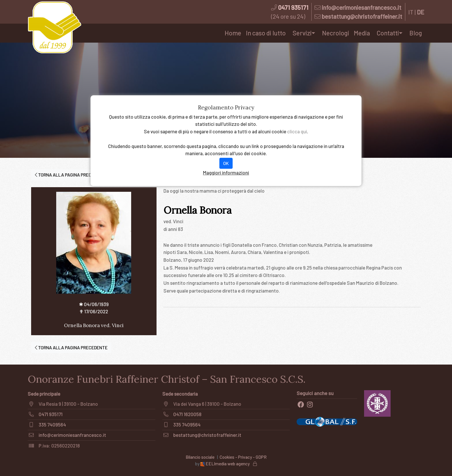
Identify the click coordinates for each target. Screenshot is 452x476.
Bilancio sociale (200, 457)
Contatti (388, 33)
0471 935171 (293, 7)
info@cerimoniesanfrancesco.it (361, 7)
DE (421, 12)
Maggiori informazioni (226, 172)
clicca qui (297, 131)
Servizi (302, 33)
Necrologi (336, 33)
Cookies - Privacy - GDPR (243, 457)
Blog (416, 33)
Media (362, 33)
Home (233, 33)
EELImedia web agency (225, 464)
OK (226, 163)
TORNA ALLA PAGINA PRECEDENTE (71, 175)
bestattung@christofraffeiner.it (362, 16)
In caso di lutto (266, 33)
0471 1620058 (187, 414)
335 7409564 (52, 424)
